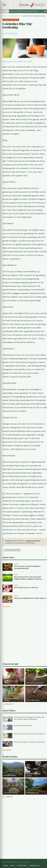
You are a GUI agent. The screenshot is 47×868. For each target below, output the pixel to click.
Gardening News (14, 16)
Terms (12, 865)
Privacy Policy (22, 865)
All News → (7, 607)
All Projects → (9, 704)
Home (5, 16)
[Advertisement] (23, 635)
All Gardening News (13, 550)
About (5, 865)
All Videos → (8, 750)
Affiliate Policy (35, 865)
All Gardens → (9, 797)
